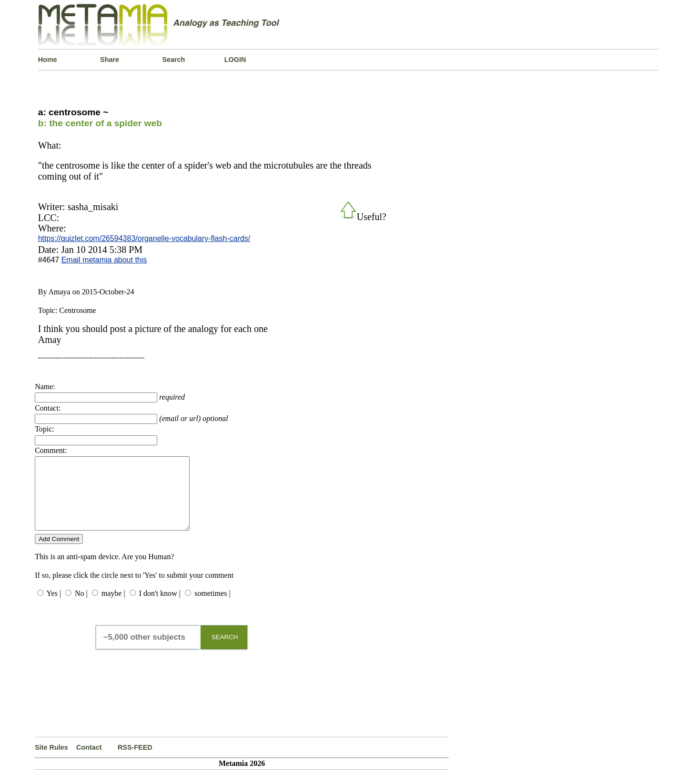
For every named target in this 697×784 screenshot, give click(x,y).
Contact (89, 762)
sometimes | (212, 608)
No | (81, 608)
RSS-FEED (135, 762)
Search (173, 60)
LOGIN (235, 60)
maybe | (113, 608)
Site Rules (51, 762)
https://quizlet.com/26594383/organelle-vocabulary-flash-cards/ (144, 238)
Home (48, 60)
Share (110, 60)
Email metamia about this (104, 260)
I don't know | (160, 608)
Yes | (54, 608)
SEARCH (225, 651)
